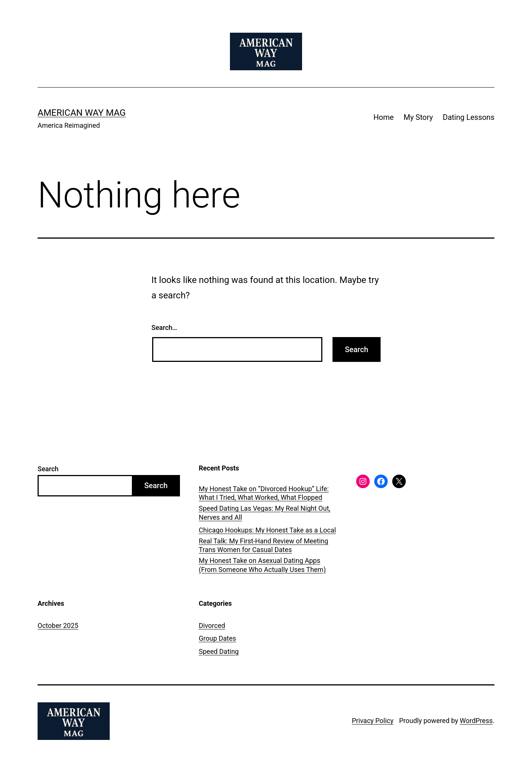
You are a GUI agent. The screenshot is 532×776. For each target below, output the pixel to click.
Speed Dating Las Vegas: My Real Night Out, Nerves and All (264, 513)
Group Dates (217, 638)
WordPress (476, 721)
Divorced (212, 625)
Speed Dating (219, 651)
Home (384, 117)
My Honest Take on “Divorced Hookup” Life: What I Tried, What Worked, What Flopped (264, 493)
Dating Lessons (469, 117)
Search (48, 469)
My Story (418, 117)
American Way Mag (82, 113)
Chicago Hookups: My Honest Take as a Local (267, 530)
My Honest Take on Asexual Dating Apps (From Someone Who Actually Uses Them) (262, 565)
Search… (164, 327)
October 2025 (58, 625)
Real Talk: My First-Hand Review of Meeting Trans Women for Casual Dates (264, 545)
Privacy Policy (373, 721)
